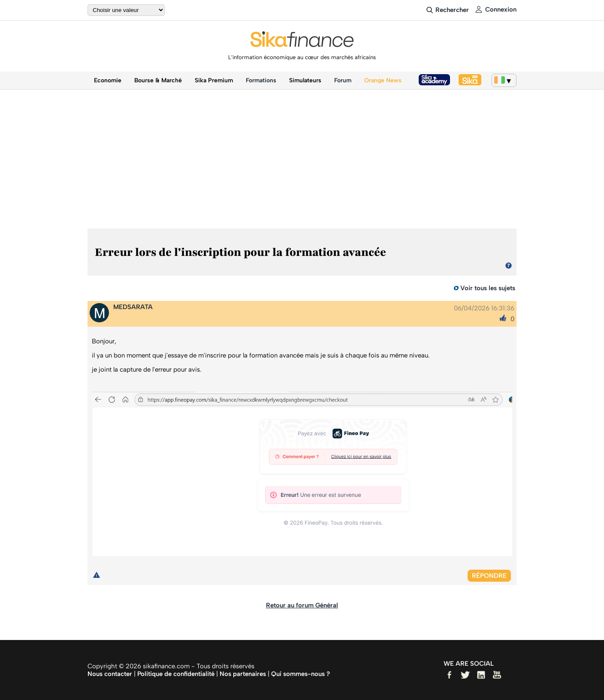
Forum (343, 80)
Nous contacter (110, 674)
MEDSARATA (133, 307)
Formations (261, 80)
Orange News (383, 80)
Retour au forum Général (302, 605)
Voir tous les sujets (488, 288)
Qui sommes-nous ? (300, 674)
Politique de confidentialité (176, 674)
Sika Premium (214, 80)
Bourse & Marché (158, 80)
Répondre (489, 576)
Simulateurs (305, 80)
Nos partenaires (243, 674)
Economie (108, 80)
